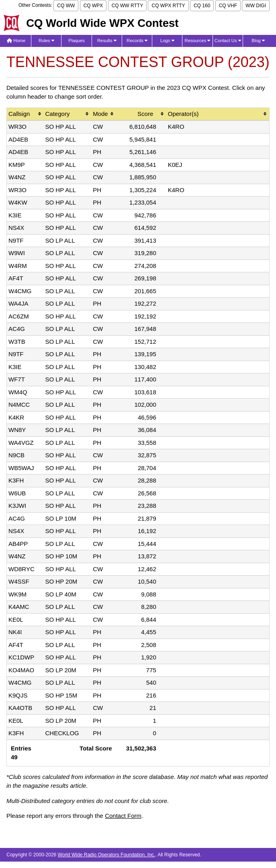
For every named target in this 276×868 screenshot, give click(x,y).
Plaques (77, 41)
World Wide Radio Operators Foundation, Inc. (107, 855)
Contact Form (123, 816)
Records (137, 41)
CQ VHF (228, 6)
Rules (46, 41)
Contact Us (228, 41)
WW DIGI (256, 6)
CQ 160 (202, 6)
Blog (258, 41)
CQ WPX (93, 6)
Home (16, 41)
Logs (167, 41)
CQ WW (66, 6)
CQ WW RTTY (127, 6)
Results (107, 41)
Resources (198, 41)
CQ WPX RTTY (168, 6)
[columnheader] (25, 115)
